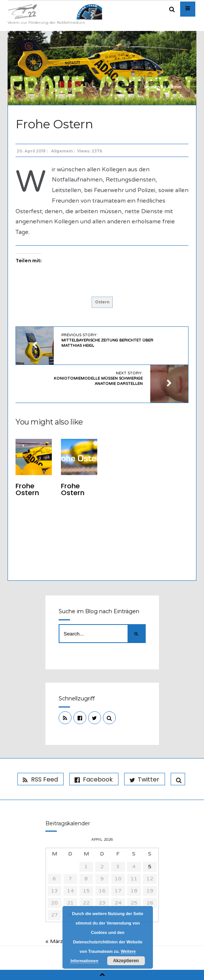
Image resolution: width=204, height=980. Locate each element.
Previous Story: (107, 340)
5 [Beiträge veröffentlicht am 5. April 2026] (150, 867)
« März (54, 941)
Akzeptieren (126, 961)
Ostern (102, 302)
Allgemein (62, 151)
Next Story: (98, 378)
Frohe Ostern (27, 489)
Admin (174, 87)
